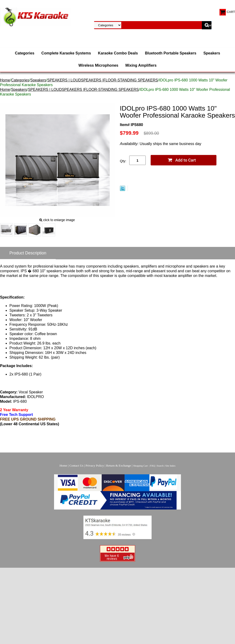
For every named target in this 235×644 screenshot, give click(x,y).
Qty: (123, 161)
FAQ (153, 466)
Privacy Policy (95, 466)
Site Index (170, 466)
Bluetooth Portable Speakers (171, 53)
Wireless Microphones (98, 65)
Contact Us (76, 466)
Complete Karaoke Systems (66, 53)
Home (5, 80)
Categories (25, 53)
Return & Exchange (119, 466)
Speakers (212, 53)
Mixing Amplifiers (141, 65)
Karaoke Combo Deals (118, 53)
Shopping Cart (141, 466)
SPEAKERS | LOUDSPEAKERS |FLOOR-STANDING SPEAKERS (103, 80)
